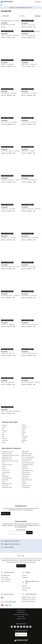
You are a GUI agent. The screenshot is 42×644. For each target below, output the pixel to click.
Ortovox (4, 427)
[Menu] (1, 5)
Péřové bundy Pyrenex (27, 459)
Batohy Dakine (25, 469)
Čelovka (4, 467)
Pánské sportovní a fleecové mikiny (10, 461)
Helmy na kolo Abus (26, 486)
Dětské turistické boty (7, 484)
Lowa (3, 433)
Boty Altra (24, 482)
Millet (3, 437)
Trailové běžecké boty (7, 478)
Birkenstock (24, 440)
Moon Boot (5, 439)
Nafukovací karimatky (7, 465)
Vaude (23, 431)
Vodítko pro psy (25, 478)
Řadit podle (38, 16)
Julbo (23, 435)
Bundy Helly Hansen (26, 461)
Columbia (24, 427)
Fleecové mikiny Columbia (28, 463)
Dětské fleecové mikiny (27, 453)
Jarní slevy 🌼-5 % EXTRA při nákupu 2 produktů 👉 (21, 8)
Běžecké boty (5, 480)
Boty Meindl (24, 467)
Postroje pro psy (25, 476)
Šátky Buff (24, 484)
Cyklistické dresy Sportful (27, 470)
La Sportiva (5, 431)
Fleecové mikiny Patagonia (28, 457)
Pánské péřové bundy (7, 457)
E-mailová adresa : (21, 530)
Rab (3, 429)
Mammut (24, 433)
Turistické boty (5, 476)
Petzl (23, 442)
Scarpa (23, 429)
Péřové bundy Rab (26, 474)
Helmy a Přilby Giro (26, 472)
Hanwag (24, 439)
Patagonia (4, 425)
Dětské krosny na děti (7, 488)
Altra (3, 435)
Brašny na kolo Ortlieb (27, 480)
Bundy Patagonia (26, 488)
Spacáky (4, 469)
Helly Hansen (5, 440)
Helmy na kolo (5, 486)
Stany (3, 463)
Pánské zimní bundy (7, 459)
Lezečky (4, 482)
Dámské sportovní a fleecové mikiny (10, 455)
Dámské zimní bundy (7, 453)
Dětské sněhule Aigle (26, 455)
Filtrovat (5, 16)
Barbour (4, 442)
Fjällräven (24, 425)
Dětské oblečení (25, 452)
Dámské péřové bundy (7, 452)
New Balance (25, 437)
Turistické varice (6, 470)
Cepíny (4, 474)
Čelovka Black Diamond (27, 465)
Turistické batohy (6, 472)
